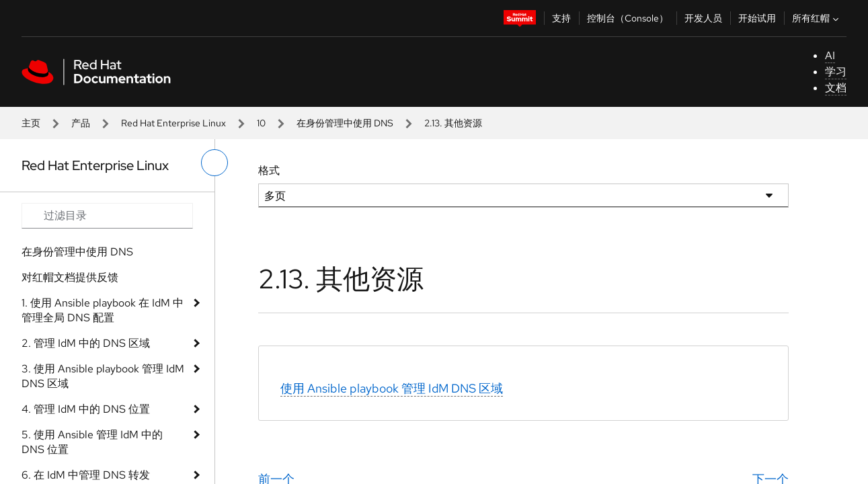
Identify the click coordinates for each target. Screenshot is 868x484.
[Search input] (107, 216)
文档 (836, 88)
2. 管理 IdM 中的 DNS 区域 (86, 343)
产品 (81, 123)
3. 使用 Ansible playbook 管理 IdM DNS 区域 (103, 376)
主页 (31, 123)
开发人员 (703, 18)
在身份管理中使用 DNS (345, 123)
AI (830, 55)
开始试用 (757, 18)
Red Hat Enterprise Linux (173, 123)
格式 (269, 170)
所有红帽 (817, 18)
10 (261, 123)
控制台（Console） (628, 18)
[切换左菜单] (214, 163)
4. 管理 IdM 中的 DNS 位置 (86, 409)
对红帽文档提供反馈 (70, 277)
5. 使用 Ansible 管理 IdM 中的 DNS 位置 (92, 442)
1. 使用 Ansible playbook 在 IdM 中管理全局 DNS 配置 (103, 310)
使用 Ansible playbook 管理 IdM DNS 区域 (392, 388)
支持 (561, 18)
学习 (836, 72)
